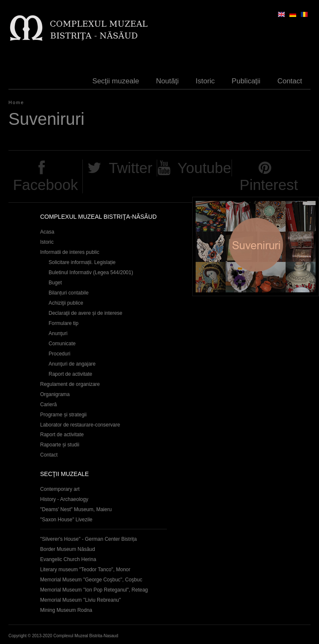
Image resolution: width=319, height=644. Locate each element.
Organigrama (55, 394)
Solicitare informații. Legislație (82, 262)
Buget (55, 283)
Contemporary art (60, 489)
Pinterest (269, 185)
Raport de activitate (70, 374)
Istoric (205, 81)
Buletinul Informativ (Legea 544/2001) (91, 272)
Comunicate (62, 344)
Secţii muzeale (116, 81)
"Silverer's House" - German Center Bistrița (89, 539)
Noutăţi (167, 81)
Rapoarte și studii (60, 445)
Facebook (46, 185)
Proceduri (59, 354)
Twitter (130, 168)
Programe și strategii (63, 415)
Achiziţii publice (66, 303)
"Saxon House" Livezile (66, 520)
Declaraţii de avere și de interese (86, 313)
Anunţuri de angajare (72, 364)
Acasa (47, 232)
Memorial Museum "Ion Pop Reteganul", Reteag (94, 590)
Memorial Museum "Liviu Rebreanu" (80, 600)
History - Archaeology (64, 499)
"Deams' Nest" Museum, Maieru (76, 509)
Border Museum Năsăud (68, 549)
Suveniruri (256, 246)
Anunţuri (58, 333)
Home (16, 102)
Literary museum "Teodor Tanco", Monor (85, 570)
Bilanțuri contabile (69, 293)
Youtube (204, 168)
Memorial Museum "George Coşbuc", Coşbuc (91, 580)
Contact (290, 81)
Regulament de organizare (70, 384)
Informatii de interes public (70, 252)
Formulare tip (64, 323)
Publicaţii (246, 81)
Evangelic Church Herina (68, 559)
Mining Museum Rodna (66, 610)
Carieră (48, 405)
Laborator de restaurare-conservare (80, 425)
